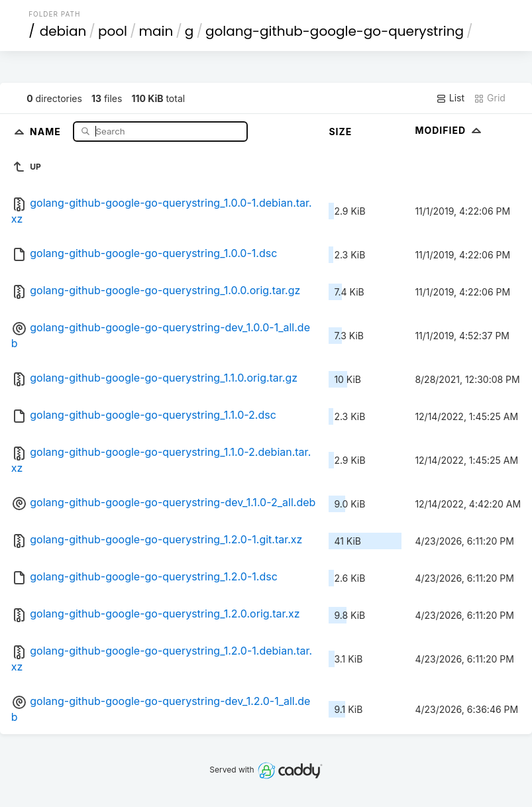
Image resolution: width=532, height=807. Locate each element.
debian (63, 31)
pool (113, 31)
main (156, 31)
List (450, 98)
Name (47, 131)
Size (340, 132)
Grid (490, 98)
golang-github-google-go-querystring (335, 31)
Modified (450, 130)
